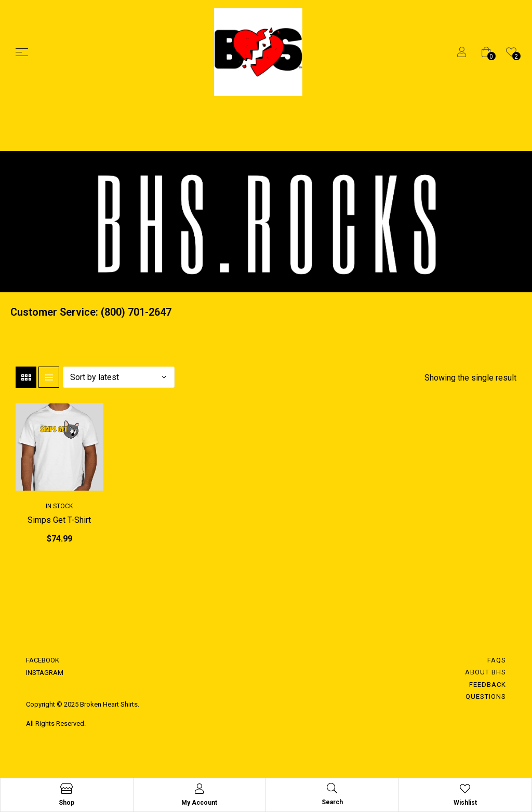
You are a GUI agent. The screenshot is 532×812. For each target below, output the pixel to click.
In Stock (59, 506)
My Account (199, 803)
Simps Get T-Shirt (59, 520)
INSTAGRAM (45, 673)
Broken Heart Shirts (108, 704)
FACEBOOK (43, 660)
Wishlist (465, 803)
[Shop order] (119, 377)
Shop (66, 803)
